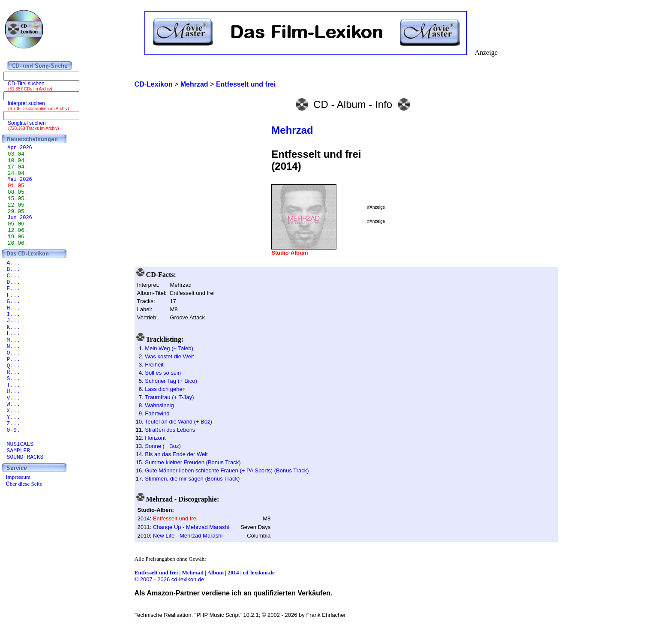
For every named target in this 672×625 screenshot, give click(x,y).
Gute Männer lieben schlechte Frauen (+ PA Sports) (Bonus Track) (227, 470)
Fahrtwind (157, 413)
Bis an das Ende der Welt (176, 454)
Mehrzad (292, 130)
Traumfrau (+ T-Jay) (169, 397)
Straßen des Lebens (170, 430)
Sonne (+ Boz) (163, 446)
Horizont (155, 438)
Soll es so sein (163, 373)
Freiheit (154, 365)
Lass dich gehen (165, 389)
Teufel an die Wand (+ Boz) (178, 422)
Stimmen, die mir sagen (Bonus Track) (192, 479)
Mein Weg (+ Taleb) (169, 348)
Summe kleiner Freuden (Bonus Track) (193, 462)
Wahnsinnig (159, 405)
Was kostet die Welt (169, 356)
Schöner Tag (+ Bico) (171, 381)
